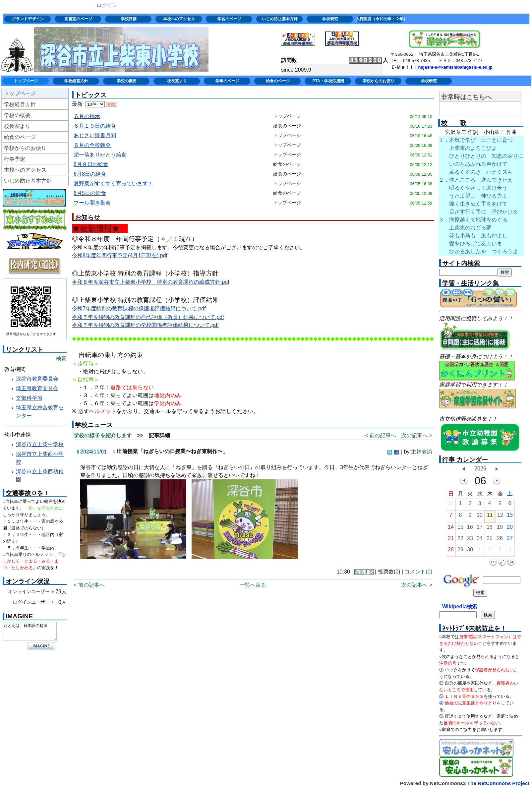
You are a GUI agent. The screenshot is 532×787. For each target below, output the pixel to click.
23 (470, 540)
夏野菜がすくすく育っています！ (113, 183)
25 (490, 540)
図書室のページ (78, 19)
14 (451, 529)
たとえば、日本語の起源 (30, 631)
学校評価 (129, 19)
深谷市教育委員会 (37, 379)
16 (470, 529)
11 (490, 517)
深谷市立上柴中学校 (40, 444)
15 (460, 529)
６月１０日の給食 (95, 126)
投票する (364, 572)
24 (480, 540)
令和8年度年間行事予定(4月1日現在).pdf (120, 255)
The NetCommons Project (499, 783)
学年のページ (227, 81)
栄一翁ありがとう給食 (100, 155)
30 (470, 551)
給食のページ (278, 81)
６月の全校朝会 (92, 145)
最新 (88, 104)
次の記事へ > (417, 435)
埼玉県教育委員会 (37, 388)
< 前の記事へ (381, 435)
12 (500, 517)
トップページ (26, 81)
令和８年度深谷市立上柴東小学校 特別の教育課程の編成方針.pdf (151, 282)
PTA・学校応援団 (328, 81)
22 (460, 540)
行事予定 (15, 159)
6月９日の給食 (91, 164)
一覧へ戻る (253, 585)
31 (451, 505)
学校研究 (330, 19)
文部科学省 (29, 398)
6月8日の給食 (90, 174)
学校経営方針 (76, 81)
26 (500, 540)
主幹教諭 (422, 452)
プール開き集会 (92, 203)
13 (510, 517)
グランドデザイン (28, 19)
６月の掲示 (87, 116)
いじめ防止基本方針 (280, 19)
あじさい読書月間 (95, 135)
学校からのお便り (379, 81)
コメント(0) (418, 572)
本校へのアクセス (179, 19)
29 (460, 551)
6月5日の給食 (90, 193)
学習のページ (229, 19)
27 (510, 540)
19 (500, 529)
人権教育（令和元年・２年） (381, 19)
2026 (480, 469)
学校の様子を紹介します (103, 435)
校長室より (177, 81)
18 (490, 529)
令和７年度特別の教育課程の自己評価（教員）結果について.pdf (148, 317)
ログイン (107, 5)
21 (451, 540)
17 (480, 529)
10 (480, 517)
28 (451, 551)
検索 (61, 359)
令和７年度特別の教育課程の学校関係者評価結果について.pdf (145, 325)
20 (510, 529)
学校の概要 (127, 81)
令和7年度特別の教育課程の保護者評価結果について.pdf (139, 308)
